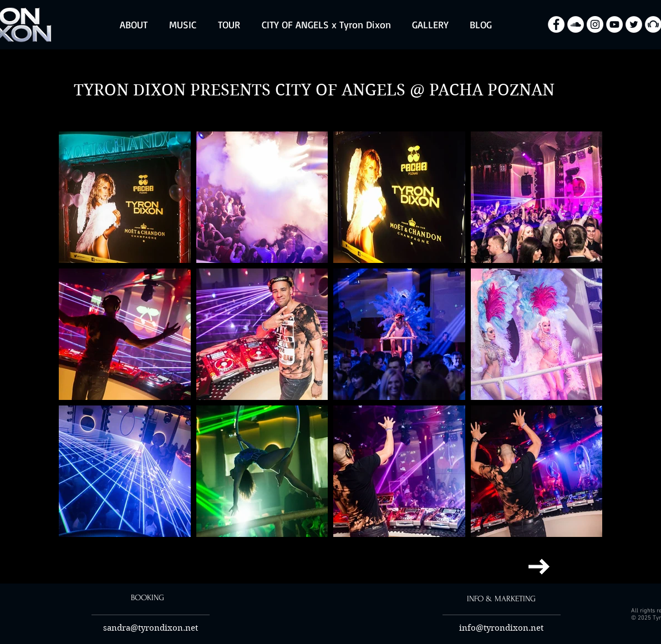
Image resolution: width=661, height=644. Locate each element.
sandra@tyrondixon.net (151, 628)
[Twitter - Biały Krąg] (634, 24)
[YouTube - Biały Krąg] (614, 24)
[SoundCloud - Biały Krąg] (576, 24)
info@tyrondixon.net (501, 628)
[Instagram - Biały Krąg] (595, 24)
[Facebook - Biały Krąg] (556, 24)
